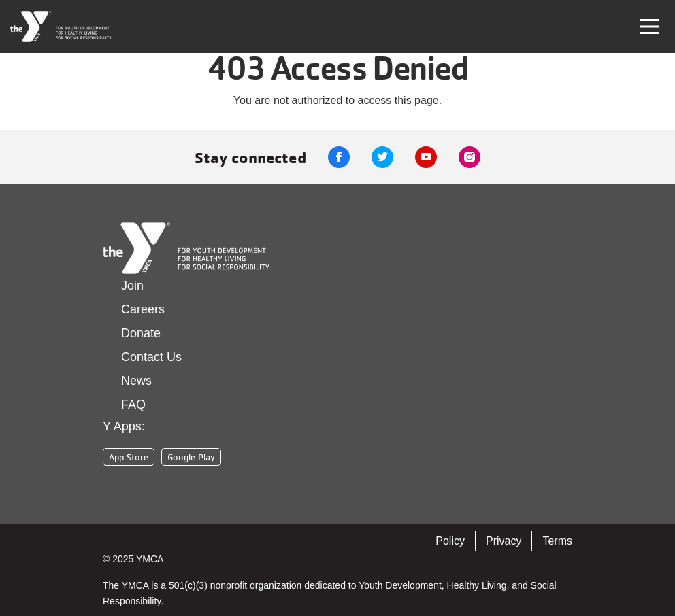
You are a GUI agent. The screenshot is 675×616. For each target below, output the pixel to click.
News (136, 381)
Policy (450, 541)
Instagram (470, 157)
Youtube (426, 157)
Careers (143, 309)
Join (132, 286)
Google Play (191, 457)
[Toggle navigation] (649, 26)
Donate (141, 333)
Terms (557, 541)
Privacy (504, 541)
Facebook (339, 157)
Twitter (382, 157)
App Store (129, 457)
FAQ (133, 405)
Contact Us (151, 357)
